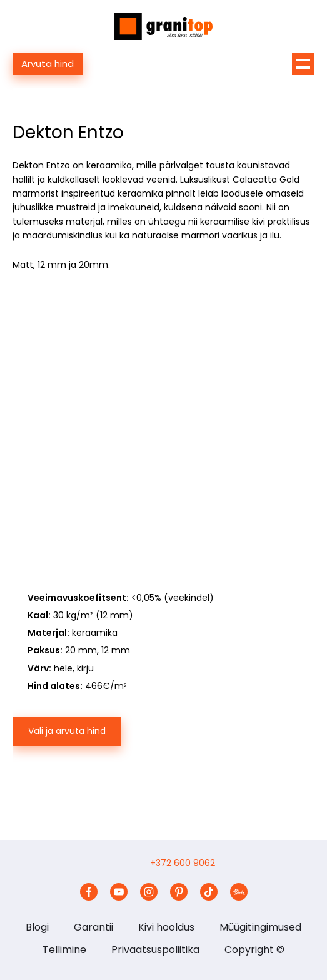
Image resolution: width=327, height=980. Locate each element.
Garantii (93, 927)
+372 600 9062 (183, 863)
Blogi (37, 927)
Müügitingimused (260, 927)
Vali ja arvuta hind (67, 731)
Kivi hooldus (166, 927)
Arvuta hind (48, 64)
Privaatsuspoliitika (155, 950)
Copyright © (254, 950)
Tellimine (64, 950)
